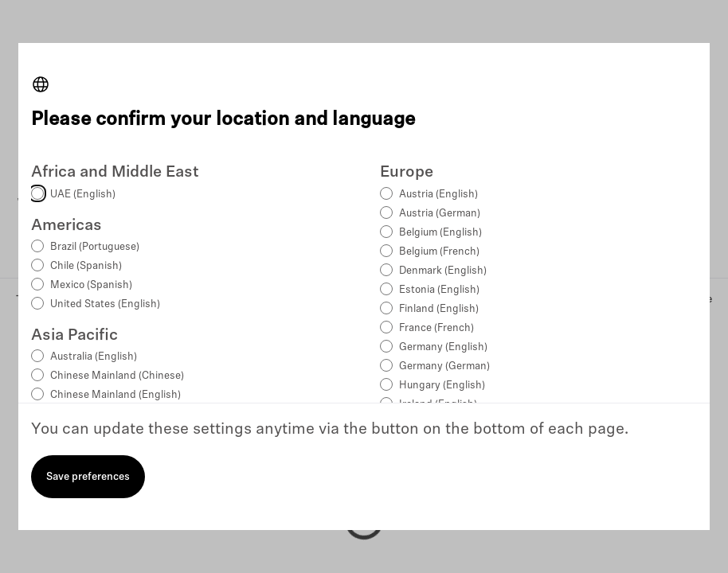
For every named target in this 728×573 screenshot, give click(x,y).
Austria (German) (440, 214)
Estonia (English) (439, 290)
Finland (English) (439, 309)
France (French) (436, 328)
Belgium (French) (439, 252)
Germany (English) (443, 347)
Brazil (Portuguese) (95, 247)
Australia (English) (94, 357)
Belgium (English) (440, 233)
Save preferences (88, 477)
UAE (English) (83, 195)
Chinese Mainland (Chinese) (117, 376)
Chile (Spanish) (86, 266)
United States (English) (105, 304)
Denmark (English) (443, 271)
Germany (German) (444, 366)
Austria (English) (438, 195)
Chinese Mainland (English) (115, 395)
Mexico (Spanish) (91, 285)
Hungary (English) (442, 386)
